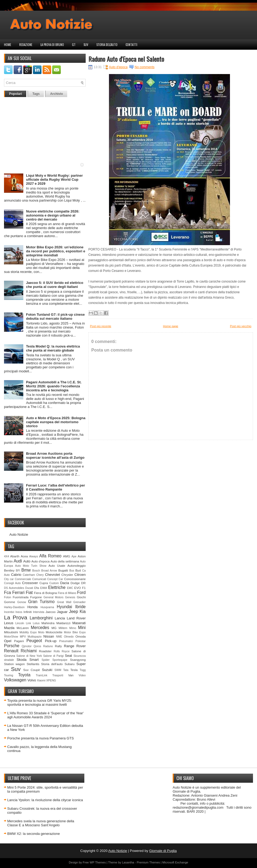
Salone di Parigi (53, 656)
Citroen (80, 575)
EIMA (44, 588)
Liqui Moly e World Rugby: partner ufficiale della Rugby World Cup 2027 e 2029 (54, 180)
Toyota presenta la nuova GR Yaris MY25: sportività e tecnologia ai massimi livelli (40, 703)
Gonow (22, 602)
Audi (18, 561)
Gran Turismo (41, 602)
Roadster (45, 651)
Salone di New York (29, 656)
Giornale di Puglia (163, 851)
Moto (41, 632)
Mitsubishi (11, 632)
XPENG (51, 680)
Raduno (48, 646)
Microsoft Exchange (175, 862)
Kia (83, 612)
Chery (40, 575)
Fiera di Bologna (46, 593)
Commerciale (23, 579)
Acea (24, 556)
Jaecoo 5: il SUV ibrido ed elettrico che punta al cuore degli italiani (55, 285)
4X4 (7, 556)
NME (59, 637)
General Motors (54, 597)
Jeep (74, 612)
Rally (58, 646)
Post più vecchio (241, 326)
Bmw (26, 570)
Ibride (80, 607)
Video (82, 675)
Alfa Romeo (50, 556)
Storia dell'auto (107, 45)
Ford (81, 593)
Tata (66, 670)
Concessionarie (75, 579)
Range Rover (75, 646)
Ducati (29, 588)
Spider (46, 660)
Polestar (81, 641)
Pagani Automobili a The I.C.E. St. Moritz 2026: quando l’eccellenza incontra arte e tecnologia (54, 386)
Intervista (39, 612)
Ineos (19, 612)
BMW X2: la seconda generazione (34, 834)
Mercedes (40, 628)
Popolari (16, 94)
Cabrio (16, 575)
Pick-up (51, 641)
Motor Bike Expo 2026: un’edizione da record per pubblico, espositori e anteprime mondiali (56, 251)
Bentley (9, 570)
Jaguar (62, 612)
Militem (63, 628)
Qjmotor (27, 646)
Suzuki (47, 670)
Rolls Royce (62, 651)
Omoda (81, 636)
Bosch (36, 571)
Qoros (37, 646)
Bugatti (63, 570)
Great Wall (64, 602)
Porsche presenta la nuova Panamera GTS (41, 738)
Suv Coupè (32, 670)
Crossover (30, 583)
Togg (83, 670)
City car (9, 579)
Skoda (22, 660)
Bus (72, 571)
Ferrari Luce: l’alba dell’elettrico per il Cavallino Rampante (55, 487)
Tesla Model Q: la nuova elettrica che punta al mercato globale (53, 348)
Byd (78, 570)
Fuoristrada (20, 597)
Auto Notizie (19, 535)
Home (8, 45)
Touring (9, 675)
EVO (78, 588)
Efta (37, 588)
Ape (74, 556)
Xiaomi (41, 680)
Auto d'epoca (40, 561)
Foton (8, 597)
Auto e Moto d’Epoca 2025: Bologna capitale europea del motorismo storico (56, 422)
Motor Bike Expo (75, 632)
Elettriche (57, 587)
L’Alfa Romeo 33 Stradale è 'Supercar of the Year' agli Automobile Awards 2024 (45, 715)
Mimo (73, 628)
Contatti (131, 45)
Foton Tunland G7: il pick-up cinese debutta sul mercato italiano (55, 317)
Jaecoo (51, 612)
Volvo (32, 680)
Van (71, 675)
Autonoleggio (77, 566)
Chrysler (67, 575)
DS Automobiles (14, 588)
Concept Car (55, 579)
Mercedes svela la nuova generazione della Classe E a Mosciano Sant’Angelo (41, 823)
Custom (54, 583)
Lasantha (128, 862)
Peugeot (34, 641)
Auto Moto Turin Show (31, 566)
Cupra (44, 583)
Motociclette (54, 632)
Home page (171, 326)
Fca (7, 593)
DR (83, 583)
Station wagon (14, 664)
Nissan (49, 636)
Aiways (34, 556)
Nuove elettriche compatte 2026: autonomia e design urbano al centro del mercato (53, 215)
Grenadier (80, 602)
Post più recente (101, 326)
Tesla (74, 670)
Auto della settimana (65, 561)
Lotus (36, 623)
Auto (27, 561)
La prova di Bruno (52, 45)
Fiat (29, 593)
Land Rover (76, 618)
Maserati (79, 623)
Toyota (24, 675)
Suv (86, 45)
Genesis (70, 597)
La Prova (16, 617)
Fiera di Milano (67, 593)
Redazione (26, 45)
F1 (84, 588)
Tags (36, 94)
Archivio (56, 94)
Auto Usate (57, 566)
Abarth (15, 556)
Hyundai (64, 607)
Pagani (19, 641)
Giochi (81, 597)
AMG (67, 556)
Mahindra (48, 623)
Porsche (12, 646)
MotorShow (11, 637)
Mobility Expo (28, 632)
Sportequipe (60, 660)
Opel (8, 641)
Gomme (10, 602)
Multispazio (35, 637)
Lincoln (20, 623)
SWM (58, 670)
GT (74, 45)
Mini (82, 628)
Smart (34, 660)
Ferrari (18, 593)
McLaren (23, 628)
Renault (11, 651)
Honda (32, 607)
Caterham (29, 575)
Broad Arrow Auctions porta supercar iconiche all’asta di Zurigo (55, 456)
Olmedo (69, 637)
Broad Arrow (49, 571)
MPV (23, 637)
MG (54, 628)
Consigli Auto (12, 583)
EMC (70, 588)
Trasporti (58, 675)
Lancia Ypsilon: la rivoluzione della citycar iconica (45, 800)
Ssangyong (78, 660)
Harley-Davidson (14, 607)
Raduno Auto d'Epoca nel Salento (126, 59)
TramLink (42, 675)
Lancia (60, 618)
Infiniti (28, 612)
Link (29, 623)
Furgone (36, 597)
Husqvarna (47, 607)
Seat (68, 656)
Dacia (65, 583)
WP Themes (98, 862)
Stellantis (33, 664)
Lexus (9, 623)
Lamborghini (41, 618)
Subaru (70, 664)
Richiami (29, 651)
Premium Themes (148, 862)
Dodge (75, 583)
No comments (145, 67)
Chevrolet (52, 575)
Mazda (9, 628)
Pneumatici (66, 641)
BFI (18, 571)
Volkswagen (15, 680)
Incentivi (9, 612)
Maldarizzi (63, 623)
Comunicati (39, 579)
